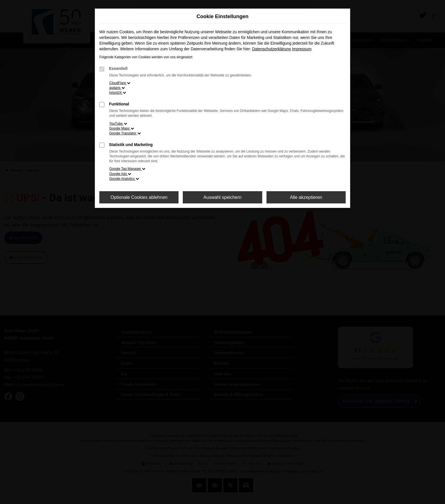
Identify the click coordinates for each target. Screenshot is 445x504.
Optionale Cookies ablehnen (139, 197)
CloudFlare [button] (120, 83)
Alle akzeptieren (306, 197)
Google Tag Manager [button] (127, 169)
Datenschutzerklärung (271, 49)
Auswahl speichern (222, 197)
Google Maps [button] (122, 128)
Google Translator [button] (125, 133)
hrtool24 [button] (118, 93)
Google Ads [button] (120, 174)
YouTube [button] (118, 124)
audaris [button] (117, 88)
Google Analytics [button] (124, 179)
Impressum (302, 49)
